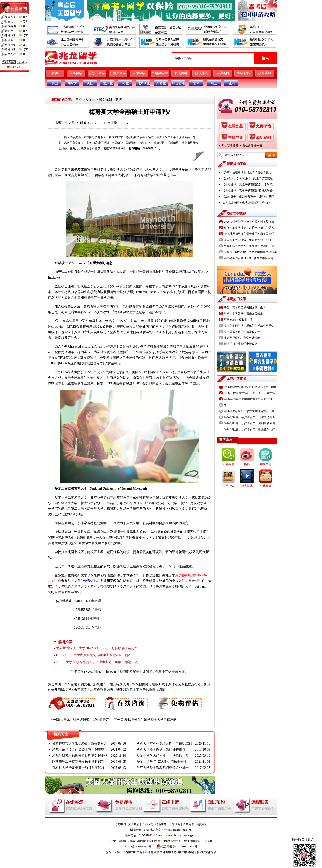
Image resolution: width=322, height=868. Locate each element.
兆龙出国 (120, 824)
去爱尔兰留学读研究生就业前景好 (85, 720)
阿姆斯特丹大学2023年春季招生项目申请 (249, 246)
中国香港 (179, 83)
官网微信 (228, 464)
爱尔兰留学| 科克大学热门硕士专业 (162, 762)
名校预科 (181, 73)
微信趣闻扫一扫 (252, 146)
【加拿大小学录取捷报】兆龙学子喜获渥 (247, 178)
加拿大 (72, 83)
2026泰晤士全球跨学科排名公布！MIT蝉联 (250, 387)
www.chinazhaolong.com (102, 672)
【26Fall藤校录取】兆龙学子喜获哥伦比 (247, 172)
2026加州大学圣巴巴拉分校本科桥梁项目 (249, 222)
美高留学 (76, 73)
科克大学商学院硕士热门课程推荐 (161, 750)
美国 (55, 83)
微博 (247, 464)
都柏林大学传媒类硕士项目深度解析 (78, 768)
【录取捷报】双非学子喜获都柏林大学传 (247, 191)
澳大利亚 (143, 83)
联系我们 (147, 824)
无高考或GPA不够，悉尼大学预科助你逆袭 (250, 252)
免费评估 (263, 126)
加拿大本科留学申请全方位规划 (243, 314)
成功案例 (223, 73)
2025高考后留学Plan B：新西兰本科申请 (249, 258)
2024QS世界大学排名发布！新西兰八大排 (249, 429)
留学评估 (228, 486)
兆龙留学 (71, 123)
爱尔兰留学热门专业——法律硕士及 (163, 756)
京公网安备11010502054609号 (177, 847)
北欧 (196, 83)
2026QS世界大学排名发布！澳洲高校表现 (249, 423)
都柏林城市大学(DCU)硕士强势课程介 (80, 743)
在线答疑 (235, 126)
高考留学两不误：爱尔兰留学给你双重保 (249, 326)
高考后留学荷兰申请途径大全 (242, 332)
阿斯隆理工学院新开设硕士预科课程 (78, 762)
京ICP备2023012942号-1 (139, 847)
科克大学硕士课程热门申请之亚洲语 (163, 768)
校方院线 (247, 486)
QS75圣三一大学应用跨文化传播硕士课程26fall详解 (93, 655)
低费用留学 (118, 73)
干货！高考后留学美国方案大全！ (245, 308)
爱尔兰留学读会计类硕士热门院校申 (78, 750)
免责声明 (202, 824)
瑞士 (214, 83)
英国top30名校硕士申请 (238, 320)
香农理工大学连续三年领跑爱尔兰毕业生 (249, 240)
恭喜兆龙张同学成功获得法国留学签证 (246, 203)
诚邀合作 (188, 824)
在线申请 (235, 138)
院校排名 (202, 73)
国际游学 (139, 73)
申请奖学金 (160, 73)
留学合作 (244, 73)
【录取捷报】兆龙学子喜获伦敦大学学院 (247, 185)
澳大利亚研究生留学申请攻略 (242, 338)
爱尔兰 (108, 83)
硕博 (119, 100)
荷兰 (126, 83)
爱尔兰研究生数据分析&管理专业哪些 (80, 756)
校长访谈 (265, 73)
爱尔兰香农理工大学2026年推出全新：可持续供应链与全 (97, 648)
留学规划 (105, 100)
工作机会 (175, 824)
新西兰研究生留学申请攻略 (241, 344)
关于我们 (134, 824)
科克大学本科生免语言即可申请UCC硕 (164, 743)
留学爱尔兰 (115, 581)
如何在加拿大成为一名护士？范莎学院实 (249, 228)
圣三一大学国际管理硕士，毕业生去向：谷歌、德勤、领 (97, 662)
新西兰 (161, 83)
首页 (55, 73)
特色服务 (161, 824)
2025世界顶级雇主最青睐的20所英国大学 (249, 234)
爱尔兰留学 (97, 73)
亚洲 (232, 83)
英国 (90, 83)
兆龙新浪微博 (230, 146)
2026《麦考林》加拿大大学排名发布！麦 (249, 411)
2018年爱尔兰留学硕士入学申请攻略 (151, 720)
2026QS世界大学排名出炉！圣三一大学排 (249, 393)
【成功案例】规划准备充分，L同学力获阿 (248, 197)
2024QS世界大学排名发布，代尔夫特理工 (249, 417)
